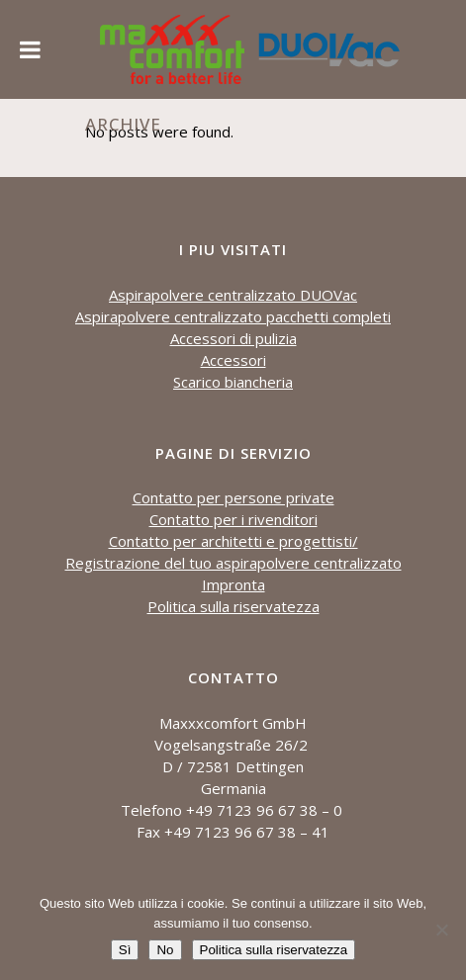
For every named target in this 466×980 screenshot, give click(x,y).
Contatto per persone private (233, 497)
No (165, 950)
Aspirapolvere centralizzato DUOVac (233, 295)
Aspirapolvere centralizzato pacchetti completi (233, 316)
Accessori (233, 360)
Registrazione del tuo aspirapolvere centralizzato (233, 563)
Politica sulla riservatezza (233, 606)
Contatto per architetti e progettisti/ (233, 541)
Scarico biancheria (233, 382)
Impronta (233, 584)
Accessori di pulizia (233, 338)
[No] (441, 930)
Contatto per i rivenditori (233, 519)
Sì (125, 950)
